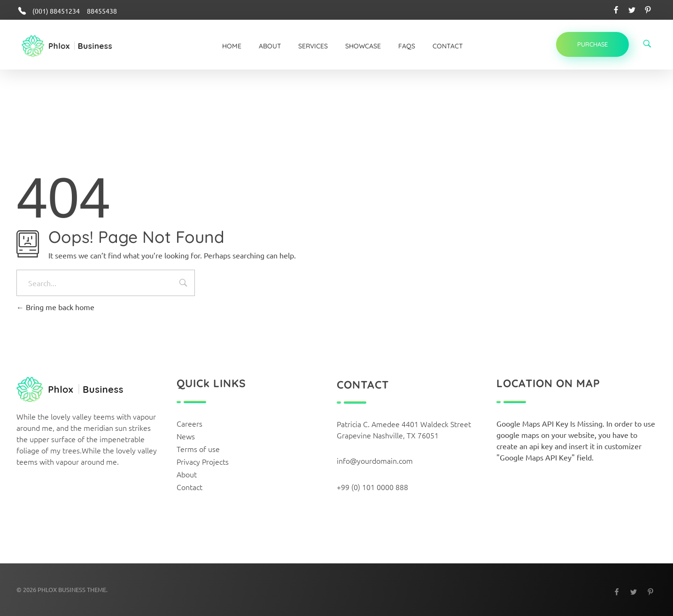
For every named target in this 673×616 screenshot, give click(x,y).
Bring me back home (55, 307)
